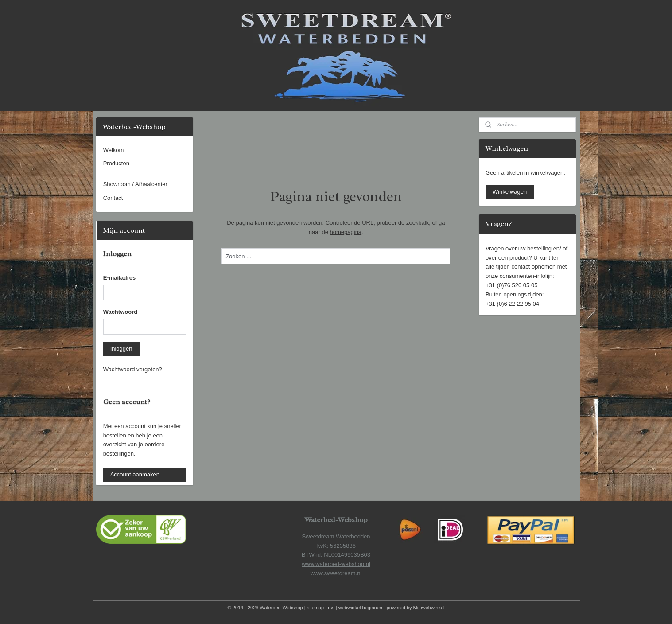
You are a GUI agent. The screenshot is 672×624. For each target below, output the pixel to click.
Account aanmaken (135, 474)
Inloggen (121, 349)
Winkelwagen (510, 192)
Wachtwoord (120, 312)
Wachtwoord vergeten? (133, 369)
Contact (113, 198)
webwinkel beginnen (360, 608)
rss (331, 608)
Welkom (114, 150)
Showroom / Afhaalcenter (135, 184)
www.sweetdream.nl (336, 573)
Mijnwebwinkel (429, 608)
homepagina (346, 232)
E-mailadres (120, 278)
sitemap (316, 608)
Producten (116, 163)
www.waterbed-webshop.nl (336, 564)
